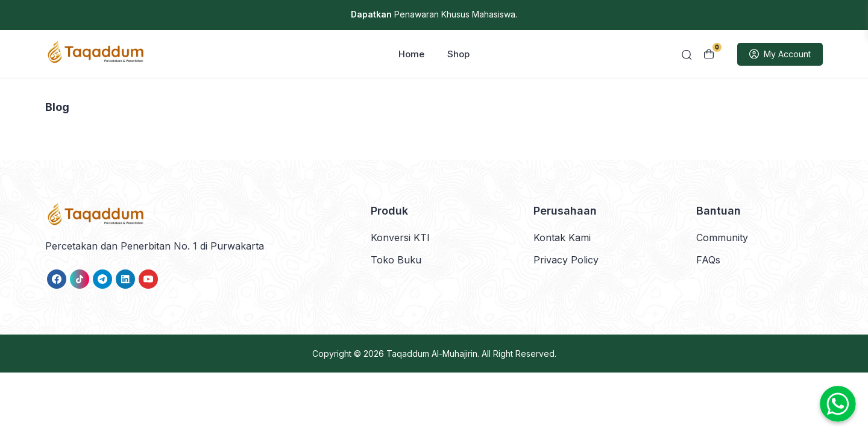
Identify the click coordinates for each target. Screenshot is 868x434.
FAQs (708, 260)
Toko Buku (396, 260)
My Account (780, 55)
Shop (458, 55)
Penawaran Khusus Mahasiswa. (434, 14)
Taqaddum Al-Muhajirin (432, 354)
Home (411, 55)
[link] (57, 280)
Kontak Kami (562, 238)
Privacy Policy (566, 260)
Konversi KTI (400, 238)
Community (722, 238)
